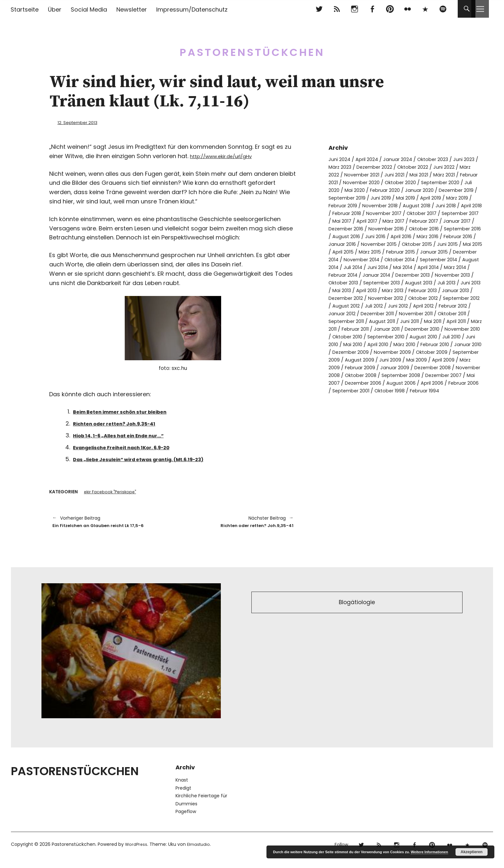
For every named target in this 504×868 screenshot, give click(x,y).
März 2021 (341, 182)
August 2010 (406, 359)
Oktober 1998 (465, 413)
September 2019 (429, 197)
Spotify (443, 9)
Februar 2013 (455, 305)
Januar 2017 (444, 228)
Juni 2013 (339, 305)
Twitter (319, 9)
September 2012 (365, 321)
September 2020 (350, 190)
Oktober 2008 (410, 398)
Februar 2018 (452, 213)
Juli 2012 (435, 321)
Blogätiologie (357, 614)
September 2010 (365, 359)
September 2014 (405, 275)
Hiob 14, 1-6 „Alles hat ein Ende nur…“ (128, 435)
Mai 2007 (386, 406)
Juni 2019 (466, 197)
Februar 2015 (345, 267)
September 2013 (388, 298)
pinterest (390, 9)
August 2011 (468, 336)
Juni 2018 (390, 213)
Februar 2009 (394, 390)
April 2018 (419, 213)
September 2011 (428, 336)
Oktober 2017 (390, 221)
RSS (337, 9)
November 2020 (416, 182)
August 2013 (428, 298)
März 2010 (396, 367)
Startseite (25, 9)
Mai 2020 (414, 190)
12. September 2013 (81, 122)
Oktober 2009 (441, 375)
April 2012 (340, 329)
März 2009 (359, 390)
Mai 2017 (469, 221)
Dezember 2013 (400, 290)
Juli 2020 (387, 190)
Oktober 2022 (439, 167)
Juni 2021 (431, 174)
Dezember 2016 (348, 236)
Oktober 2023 (442, 159)
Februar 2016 (361, 251)
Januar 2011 (343, 352)
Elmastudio (201, 854)
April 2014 (411, 282)
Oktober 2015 (345, 259)
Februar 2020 (447, 190)
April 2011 (394, 344)
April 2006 (345, 413)
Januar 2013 (343, 313)
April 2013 (393, 305)
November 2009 (398, 375)
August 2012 (405, 321)
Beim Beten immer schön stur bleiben (130, 411)
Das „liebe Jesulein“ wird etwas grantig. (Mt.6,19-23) (153, 458)
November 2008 (367, 398)
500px (425, 9)
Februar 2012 (373, 329)
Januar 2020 (344, 197)
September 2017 (432, 221)
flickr (407, 9)
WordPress (137, 854)
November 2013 (444, 290)
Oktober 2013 (345, 298)
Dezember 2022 (396, 167)
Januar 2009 (432, 390)
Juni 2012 (461, 321)
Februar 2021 (374, 182)
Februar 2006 (380, 413)
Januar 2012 (409, 329)
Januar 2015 (381, 267)
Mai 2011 (368, 344)
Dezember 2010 (382, 352)
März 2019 (395, 205)
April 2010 (366, 367)
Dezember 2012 (383, 313)
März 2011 (421, 344)
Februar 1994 (349, 421)
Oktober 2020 (459, 182)
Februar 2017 (407, 228)
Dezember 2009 (353, 375)
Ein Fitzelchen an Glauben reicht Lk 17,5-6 (109, 527)
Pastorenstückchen (252, 48)
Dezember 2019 (384, 197)
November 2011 (347, 336)
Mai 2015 (405, 259)
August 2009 (392, 383)
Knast (182, 790)
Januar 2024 (404, 159)
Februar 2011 (454, 344)
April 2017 (344, 228)
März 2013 (422, 305)
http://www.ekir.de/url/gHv (228, 156)
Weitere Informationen (429, 852)
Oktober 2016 (434, 236)
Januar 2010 (466, 367)
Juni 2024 (340, 159)
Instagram (354, 9)
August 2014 (446, 275)
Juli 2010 (436, 359)
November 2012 (427, 313)
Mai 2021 (458, 174)
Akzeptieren (472, 852)
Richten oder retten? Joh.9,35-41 (123, 423)
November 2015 (437, 251)
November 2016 (392, 236)
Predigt (183, 798)
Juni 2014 (356, 282)
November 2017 (348, 221)
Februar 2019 (428, 205)
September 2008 (454, 398)
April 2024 (370, 159)
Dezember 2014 (421, 267)
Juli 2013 (458, 298)
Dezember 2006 (423, 406)
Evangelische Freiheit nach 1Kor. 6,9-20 (132, 447)
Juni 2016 (421, 244)
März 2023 (358, 167)
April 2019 (366, 205)
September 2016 (349, 244)
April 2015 (433, 259)
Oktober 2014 (362, 275)
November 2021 (396, 174)
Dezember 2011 (448, 329)
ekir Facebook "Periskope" (112, 492)
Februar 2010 (430, 367)
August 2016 (390, 244)
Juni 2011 (343, 344)
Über (55, 9)
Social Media (89, 9)
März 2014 (441, 282)
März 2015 (462, 259)
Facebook (372, 9)
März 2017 (374, 228)
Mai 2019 (339, 205)
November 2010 (426, 352)
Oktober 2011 (387, 336)
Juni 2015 (378, 259)
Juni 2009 (424, 383)
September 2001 (423, 413)
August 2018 (359, 213)
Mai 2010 (339, 367)
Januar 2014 (360, 290)
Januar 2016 (397, 251)
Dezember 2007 (349, 406)
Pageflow (186, 821)
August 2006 (464, 406)
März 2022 (358, 174)
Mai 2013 (366, 305)
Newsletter (132, 9)
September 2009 (350, 383)
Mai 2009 (452, 383)
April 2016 (449, 244)
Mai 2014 (383, 282)
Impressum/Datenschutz (192, 9)
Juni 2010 (462, 359)
